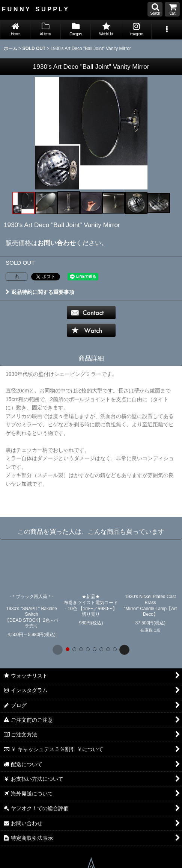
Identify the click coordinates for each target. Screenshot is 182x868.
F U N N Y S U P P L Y (35, 9)
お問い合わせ (57, 243)
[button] (155, 9)
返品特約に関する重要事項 (40, 292)
